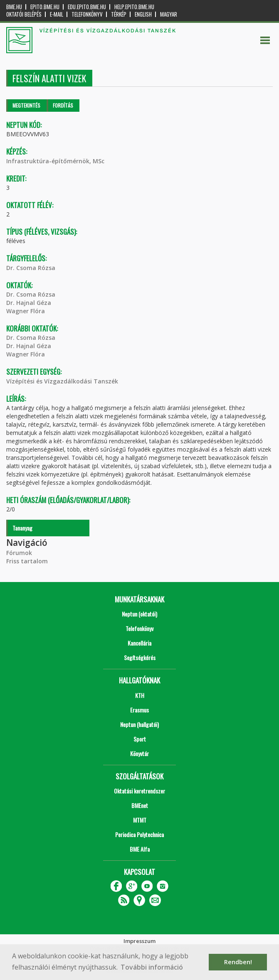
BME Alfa (140, 849)
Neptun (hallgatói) (139, 724)
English (143, 14)
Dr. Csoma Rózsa (31, 268)
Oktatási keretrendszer (139, 791)
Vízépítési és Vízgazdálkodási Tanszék (62, 381)
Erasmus (139, 710)
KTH (140, 695)
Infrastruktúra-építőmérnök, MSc (55, 161)
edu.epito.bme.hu (87, 7)
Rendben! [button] (238, 962)
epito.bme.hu (45, 7)
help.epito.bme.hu (134, 7)
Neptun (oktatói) (139, 614)
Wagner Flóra (26, 311)
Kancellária (139, 643)
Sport (140, 739)
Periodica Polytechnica (139, 834)
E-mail (57, 14)
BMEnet (140, 805)
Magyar (169, 14)
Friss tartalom (27, 561)
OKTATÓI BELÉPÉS (24, 14)
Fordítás (63, 105)
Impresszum (139, 941)
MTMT (140, 820)
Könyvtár (139, 753)
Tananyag (22, 528)
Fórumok (19, 553)
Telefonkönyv (87, 14)
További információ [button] (152, 967)
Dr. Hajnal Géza (29, 303)
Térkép (119, 14)
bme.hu (14, 7)
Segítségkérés (140, 657)
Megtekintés (26, 105)
